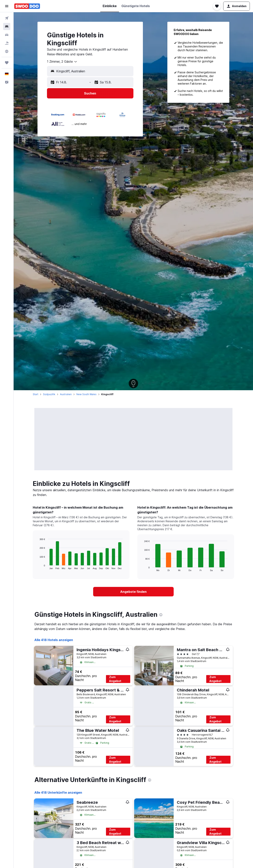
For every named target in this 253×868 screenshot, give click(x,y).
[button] (7, 6)
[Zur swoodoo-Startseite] (27, 6)
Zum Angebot (115, 679)
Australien (66, 394)
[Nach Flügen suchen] (7, 18)
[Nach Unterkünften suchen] (7, 26)
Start (36, 394)
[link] (133, 592)
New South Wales (86, 394)
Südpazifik (49, 394)
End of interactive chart (38, 566)
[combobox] (62, 62)
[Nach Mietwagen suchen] (7, 35)
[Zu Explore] (7, 51)
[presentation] (161, 615)
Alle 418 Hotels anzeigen (54, 640)
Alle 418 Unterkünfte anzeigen (58, 792)
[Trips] (7, 63)
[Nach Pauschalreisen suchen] (7, 43)
